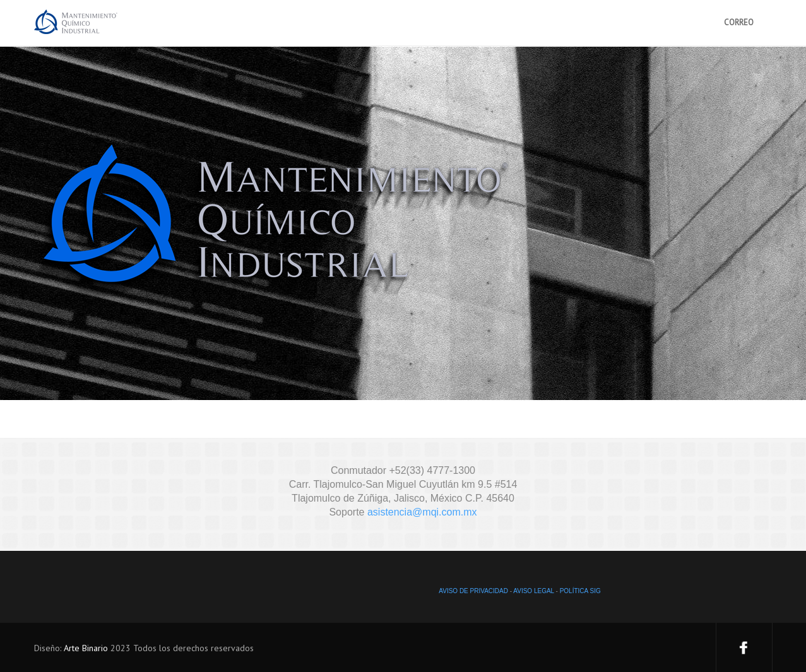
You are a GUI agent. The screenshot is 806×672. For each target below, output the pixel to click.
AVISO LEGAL (533, 591)
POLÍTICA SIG (580, 591)
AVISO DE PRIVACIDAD (473, 591)
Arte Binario (86, 648)
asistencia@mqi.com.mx (422, 512)
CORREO (739, 22)
